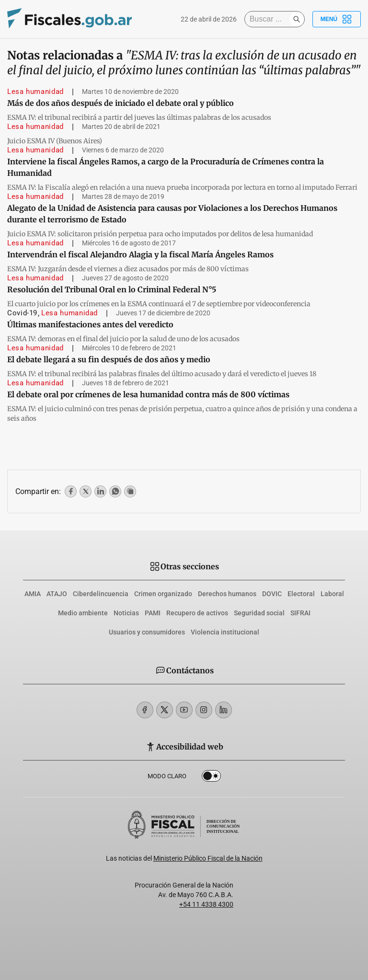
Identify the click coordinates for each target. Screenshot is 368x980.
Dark (211, 778)
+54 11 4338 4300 (206, 904)
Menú (337, 19)
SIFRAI (300, 613)
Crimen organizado (163, 594)
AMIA (33, 594)
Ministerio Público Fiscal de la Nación (208, 858)
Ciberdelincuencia (101, 594)
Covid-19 (22, 313)
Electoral (301, 594)
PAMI (153, 613)
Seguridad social (259, 613)
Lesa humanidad (35, 92)
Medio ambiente (83, 613)
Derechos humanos (227, 594)
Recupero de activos (197, 613)
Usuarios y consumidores (147, 632)
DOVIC (272, 594)
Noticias (126, 613)
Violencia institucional (225, 632)
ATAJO (57, 594)
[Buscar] (269, 19)
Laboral (332, 594)
